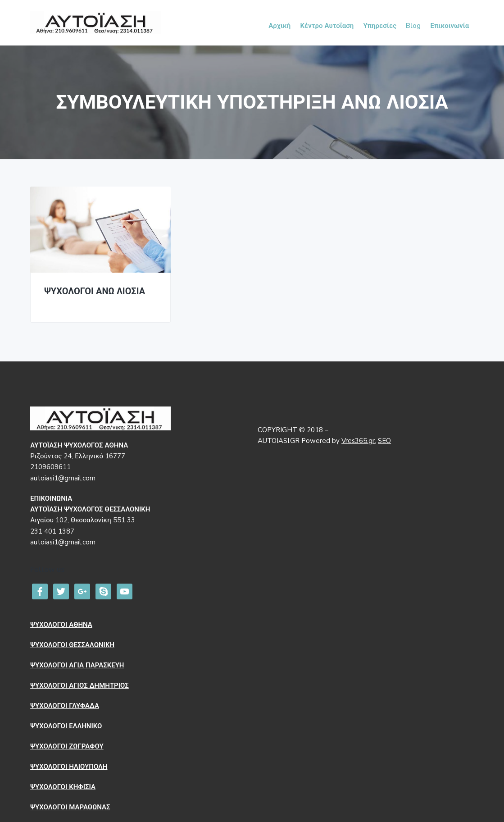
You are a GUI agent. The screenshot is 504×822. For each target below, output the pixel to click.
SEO (384, 441)
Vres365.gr (358, 441)
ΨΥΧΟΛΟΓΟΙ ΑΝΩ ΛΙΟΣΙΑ (95, 292)
